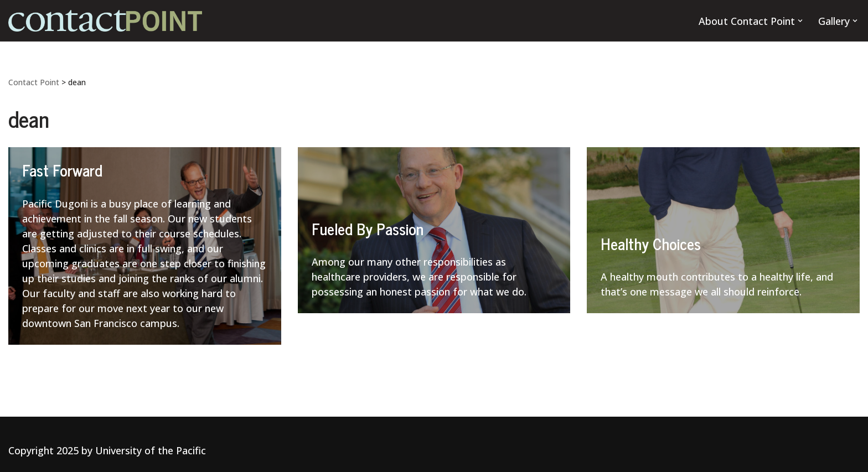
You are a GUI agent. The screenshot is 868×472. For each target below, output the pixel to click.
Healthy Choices (651, 243)
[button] (800, 21)
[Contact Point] (105, 21)
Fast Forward (62, 170)
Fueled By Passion (368, 229)
